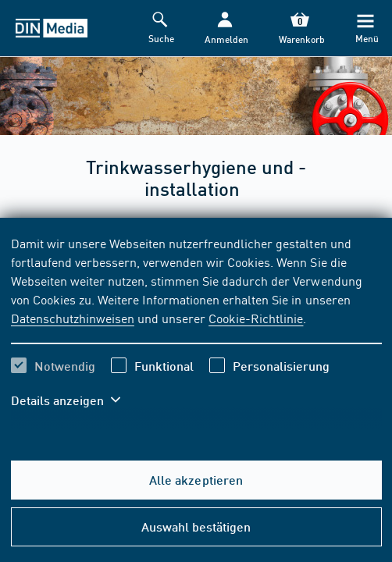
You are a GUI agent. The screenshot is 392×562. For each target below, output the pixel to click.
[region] (196, 331)
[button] (225, 28)
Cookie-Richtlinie (256, 318)
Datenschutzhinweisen (73, 318)
